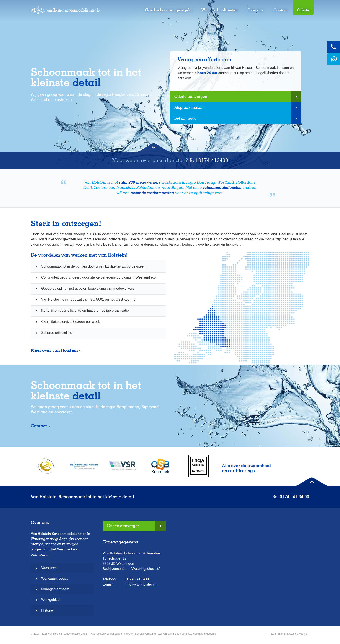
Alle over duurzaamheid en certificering (246, 468)
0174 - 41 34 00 (294, 497)
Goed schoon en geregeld (168, 10)
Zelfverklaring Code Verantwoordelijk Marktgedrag (187, 634)
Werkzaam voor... (55, 578)
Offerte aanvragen (191, 97)
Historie (47, 610)
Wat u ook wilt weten (220, 10)
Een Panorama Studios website (289, 634)
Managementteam (55, 589)
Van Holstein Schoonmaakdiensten (66, 12)
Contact (280, 10)
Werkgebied (50, 600)
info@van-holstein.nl (141, 584)
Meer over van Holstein (54, 350)
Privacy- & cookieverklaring (140, 634)
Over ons (256, 10)
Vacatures (49, 568)
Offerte (303, 10)
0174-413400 (213, 160)
